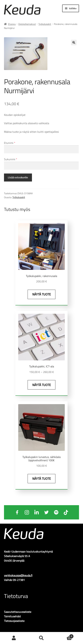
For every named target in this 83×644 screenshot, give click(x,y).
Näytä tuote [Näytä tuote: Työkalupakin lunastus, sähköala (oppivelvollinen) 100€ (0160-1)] (42, 479)
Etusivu (12, 24)
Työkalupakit (45, 24)
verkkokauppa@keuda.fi (18, 575)
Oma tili (14, 638)
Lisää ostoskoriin (18, 177)
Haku (41, 638)
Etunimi (10, 143)
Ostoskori (65, 635)
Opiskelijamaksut (27, 24)
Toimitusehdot (12, 616)
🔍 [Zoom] (74, 43)
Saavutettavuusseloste (18, 612)
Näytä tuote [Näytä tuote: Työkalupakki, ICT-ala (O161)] (42, 385)
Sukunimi (11, 159)
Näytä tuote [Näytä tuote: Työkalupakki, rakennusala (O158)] (42, 294)
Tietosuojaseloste (14, 621)
